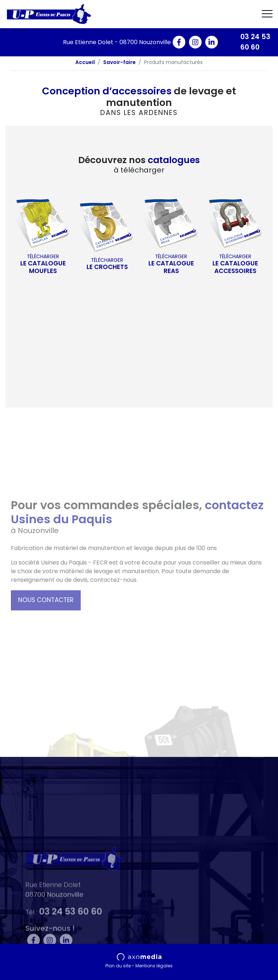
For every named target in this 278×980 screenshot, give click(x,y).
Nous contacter (46, 636)
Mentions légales (154, 966)
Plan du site (118, 966)
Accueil (85, 62)
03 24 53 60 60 (255, 42)
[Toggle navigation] (267, 14)
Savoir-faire (119, 62)
